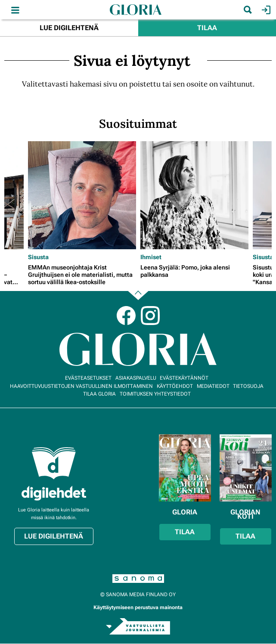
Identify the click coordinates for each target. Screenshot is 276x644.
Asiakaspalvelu (136, 378)
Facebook (126, 316)
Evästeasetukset (88, 378)
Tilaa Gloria (99, 394)
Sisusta (38, 257)
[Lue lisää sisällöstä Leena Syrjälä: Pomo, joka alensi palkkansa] (194, 195)
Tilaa (207, 28)
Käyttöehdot (175, 386)
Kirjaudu (265, 10)
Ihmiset (151, 257)
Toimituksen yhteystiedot (155, 394)
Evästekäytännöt (184, 378)
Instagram (150, 316)
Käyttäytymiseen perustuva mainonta (138, 607)
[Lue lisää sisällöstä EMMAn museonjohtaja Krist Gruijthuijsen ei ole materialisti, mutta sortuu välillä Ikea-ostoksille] (82, 195)
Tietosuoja (248, 386)
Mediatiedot (213, 386)
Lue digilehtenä (69, 28)
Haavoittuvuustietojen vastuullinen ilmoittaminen (81, 386)
